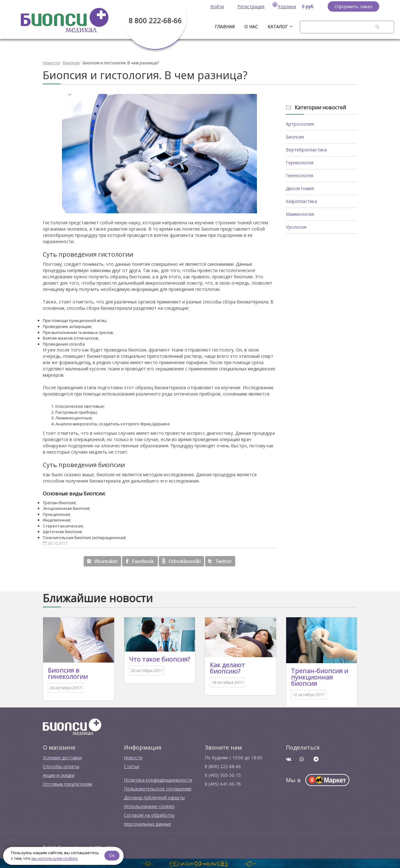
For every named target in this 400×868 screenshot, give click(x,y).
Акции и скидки (59, 775)
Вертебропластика (306, 150)
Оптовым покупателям (67, 784)
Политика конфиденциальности (158, 780)
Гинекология (300, 175)
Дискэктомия (300, 188)
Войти (217, 6)
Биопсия (71, 63)
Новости (51, 63)
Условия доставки (62, 758)
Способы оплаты (61, 766)
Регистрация (251, 6)
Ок (112, 855)
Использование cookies (149, 806)
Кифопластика (301, 201)
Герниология (300, 163)
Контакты (342, 27)
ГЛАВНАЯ (225, 27)
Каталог (278, 27)
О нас (251, 27)
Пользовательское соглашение (158, 789)
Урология (296, 227)
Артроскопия (300, 124)
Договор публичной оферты (154, 797)
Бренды (311, 27)
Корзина (287, 6)
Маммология (300, 214)
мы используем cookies (55, 858)
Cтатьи (132, 766)
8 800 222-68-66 (155, 20)
